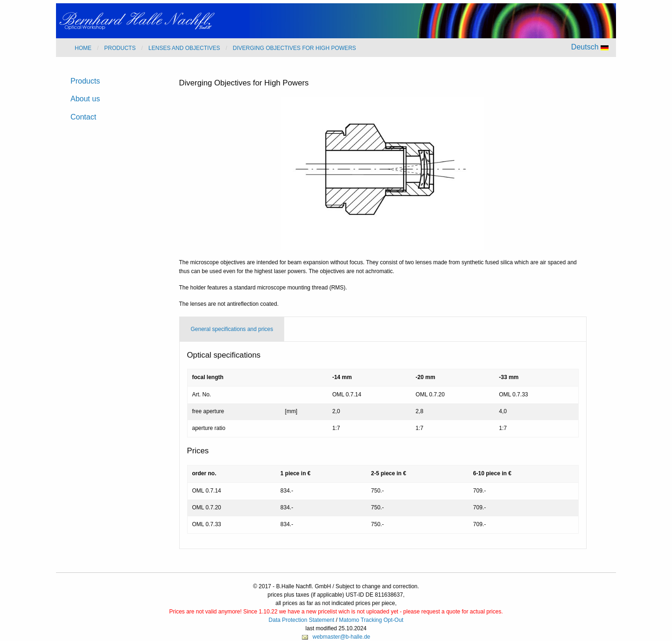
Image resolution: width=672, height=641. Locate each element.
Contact (83, 117)
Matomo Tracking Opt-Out (371, 620)
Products (85, 81)
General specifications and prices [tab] (232, 329)
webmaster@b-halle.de (342, 637)
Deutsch (590, 47)
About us (85, 99)
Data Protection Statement (302, 620)
